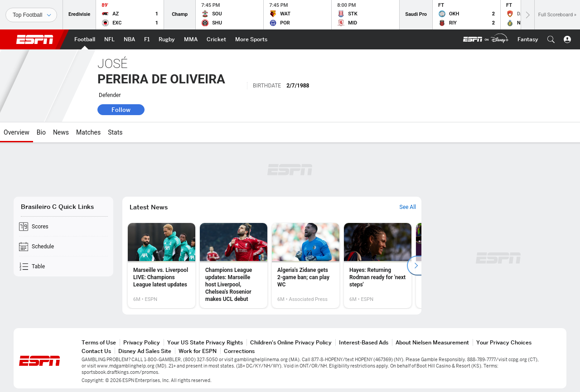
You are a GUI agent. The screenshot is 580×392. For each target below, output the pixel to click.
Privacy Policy (142, 342)
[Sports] (31, 15)
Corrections (239, 351)
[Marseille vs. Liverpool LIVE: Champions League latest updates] (162, 266)
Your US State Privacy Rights (205, 342)
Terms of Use (99, 342)
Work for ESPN (198, 351)
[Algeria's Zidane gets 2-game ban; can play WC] (306, 266)
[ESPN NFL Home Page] (109, 39)
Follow (121, 110)
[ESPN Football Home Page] (85, 39)
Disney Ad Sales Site (145, 351)
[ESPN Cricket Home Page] (216, 39)
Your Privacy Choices (504, 342)
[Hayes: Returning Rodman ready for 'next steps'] (378, 266)
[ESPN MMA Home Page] (191, 39)
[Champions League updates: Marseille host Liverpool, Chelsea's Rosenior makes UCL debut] (234, 266)
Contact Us (96, 351)
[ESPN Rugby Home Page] (167, 39)
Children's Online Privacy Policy (291, 342)
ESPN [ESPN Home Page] (35, 39)
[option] (162, 266)
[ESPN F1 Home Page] (147, 39)
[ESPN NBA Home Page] (129, 39)
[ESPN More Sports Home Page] (251, 39)
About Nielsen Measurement (432, 342)
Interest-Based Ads (364, 342)
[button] (551, 39)
